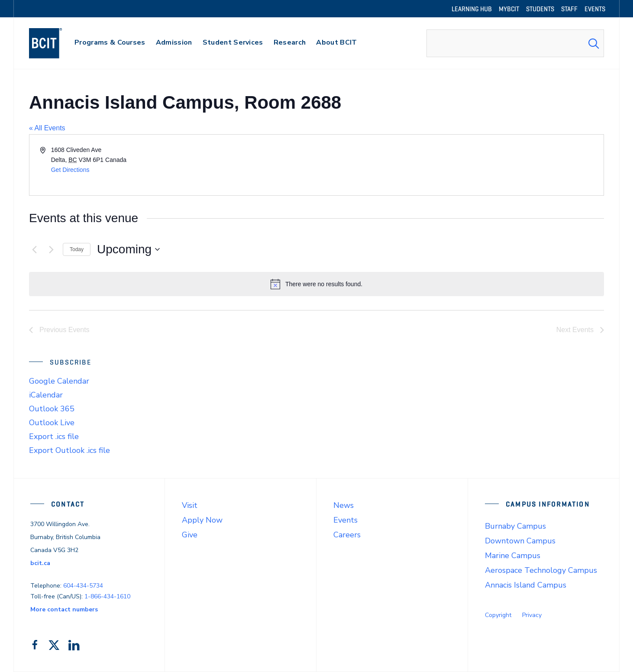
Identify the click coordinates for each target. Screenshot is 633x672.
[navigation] (54, 43)
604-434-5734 (83, 586)
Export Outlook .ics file (69, 450)
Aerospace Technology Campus (541, 570)
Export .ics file (54, 436)
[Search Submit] (594, 43)
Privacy (532, 615)
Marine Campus (513, 556)
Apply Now (202, 520)
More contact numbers (64, 609)
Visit (190, 505)
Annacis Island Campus (526, 585)
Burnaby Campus (515, 526)
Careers (347, 535)
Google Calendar (59, 381)
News (344, 505)
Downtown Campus (520, 541)
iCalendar (46, 395)
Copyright (498, 615)
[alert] (316, 284)
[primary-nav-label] (110, 44)
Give (190, 535)
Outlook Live (52, 423)
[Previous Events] (34, 249)
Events (346, 520)
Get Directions (70, 170)
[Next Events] (51, 249)
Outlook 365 (52, 409)
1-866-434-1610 (107, 596)
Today (77, 249)
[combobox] (515, 43)
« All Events (47, 128)
